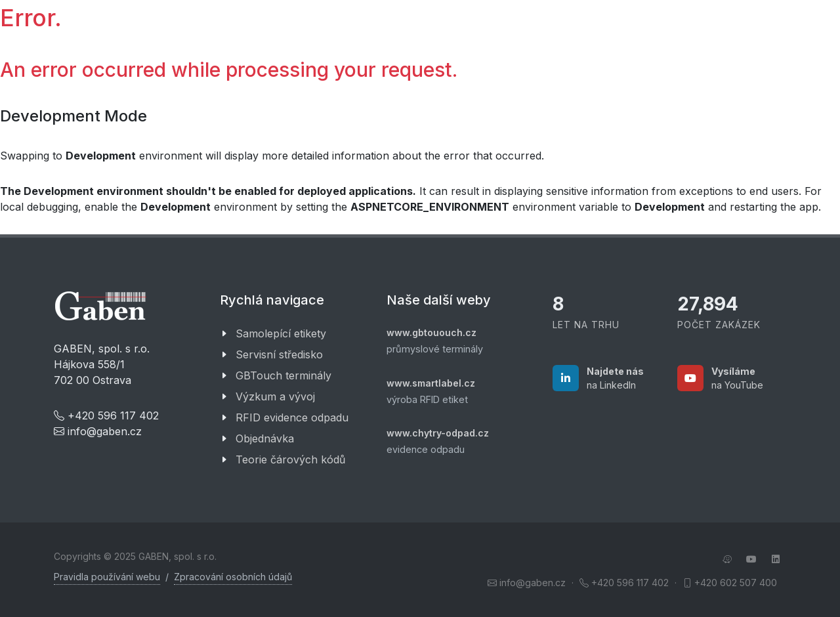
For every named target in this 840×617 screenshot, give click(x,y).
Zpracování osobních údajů (233, 577)
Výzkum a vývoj (275, 396)
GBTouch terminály (283, 375)
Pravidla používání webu (107, 577)
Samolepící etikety (281, 333)
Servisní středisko (279, 354)
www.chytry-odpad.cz (438, 433)
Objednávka (265, 438)
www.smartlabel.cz (431, 383)
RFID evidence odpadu (292, 417)
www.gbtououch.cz (431, 332)
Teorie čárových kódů (290, 459)
